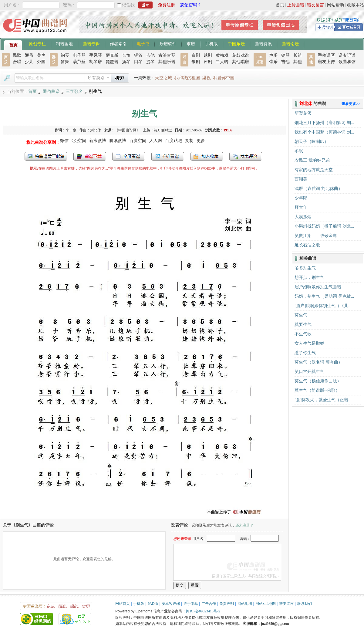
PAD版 (153, 604)
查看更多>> (351, 104)
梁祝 (207, 78)
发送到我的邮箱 (46, 156)
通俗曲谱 (51, 91)
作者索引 (118, 43)
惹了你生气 (305, 353)
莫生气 (301, 315)
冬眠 (299, 151)
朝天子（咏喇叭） (312, 142)
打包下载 (90, 156)
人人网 (156, 141)
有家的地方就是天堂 (314, 170)
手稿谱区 (326, 55)
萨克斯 (112, 55)
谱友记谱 (347, 55)
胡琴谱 (96, 62)
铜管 (138, 55)
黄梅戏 (222, 55)
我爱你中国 (224, 78)
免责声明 (227, 604)
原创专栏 (37, 43)
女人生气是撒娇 (309, 343)
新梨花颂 (303, 113)
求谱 (191, 43)
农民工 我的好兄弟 (312, 160)
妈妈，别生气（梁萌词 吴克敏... (324, 296)
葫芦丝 (79, 62)
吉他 (150, 55)
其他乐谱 (167, 62)
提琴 (150, 62)
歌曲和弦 (347, 62)
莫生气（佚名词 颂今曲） (318, 362)
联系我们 (305, 604)
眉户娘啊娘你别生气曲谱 (318, 287)
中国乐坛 (236, 43)
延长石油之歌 (307, 245)
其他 (298, 62)
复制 (189, 141)
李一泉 (71, 130)
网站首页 (123, 604)
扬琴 (126, 62)
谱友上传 (326, 62)
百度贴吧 (174, 141)
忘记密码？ (191, 5)
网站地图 (245, 604)
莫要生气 (303, 325)
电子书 (143, 43)
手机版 (211, 43)
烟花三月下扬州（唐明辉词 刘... (324, 123)
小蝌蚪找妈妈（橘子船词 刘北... (324, 226)
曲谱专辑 (91, 43)
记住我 (128, 5)
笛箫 (65, 62)
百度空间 (138, 141)
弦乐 (273, 62)
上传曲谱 (296, 5)
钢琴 (65, 55)
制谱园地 (64, 43)
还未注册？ (244, 525)
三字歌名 (74, 91)
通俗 (29, 55)
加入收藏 (207, 156)
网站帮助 (335, 5)
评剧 (208, 62)
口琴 (138, 62)
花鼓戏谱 (241, 55)
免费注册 (167, 5)
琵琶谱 (112, 62)
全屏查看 (129, 156)
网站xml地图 (266, 604)
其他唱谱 (241, 62)
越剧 (208, 55)
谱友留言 (315, 5)
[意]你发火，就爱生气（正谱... (323, 400)
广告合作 (209, 604)
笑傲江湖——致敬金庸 (316, 236)
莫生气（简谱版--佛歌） (317, 390)
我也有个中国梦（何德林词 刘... (324, 132)
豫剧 (196, 62)
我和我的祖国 (187, 78)
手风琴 (96, 55)
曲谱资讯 (263, 43)
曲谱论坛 (290, 43)
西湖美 (301, 179)
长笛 (126, 55)
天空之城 (163, 78)
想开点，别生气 (309, 278)
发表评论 (246, 156)
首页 (280, 5)
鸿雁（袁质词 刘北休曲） (318, 189)
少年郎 (301, 198)
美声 (41, 55)
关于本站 (191, 604)
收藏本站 (356, 5)
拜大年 (301, 207)
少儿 (29, 62)
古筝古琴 (167, 55)
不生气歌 (303, 334)
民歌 (17, 55)
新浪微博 (98, 141)
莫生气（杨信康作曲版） (318, 381)
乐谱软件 (168, 43)
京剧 (196, 55)
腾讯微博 (118, 141)
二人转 (222, 62)
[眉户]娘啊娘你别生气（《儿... (323, 306)
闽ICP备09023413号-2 (203, 611)
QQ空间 (79, 141)
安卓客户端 (171, 604)
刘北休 (96, 130)
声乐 (273, 55)
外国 (41, 62)
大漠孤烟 (303, 217)
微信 (64, 141)
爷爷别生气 (305, 268)
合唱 (17, 62)
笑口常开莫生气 (309, 372)
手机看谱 (168, 156)
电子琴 (79, 55)
